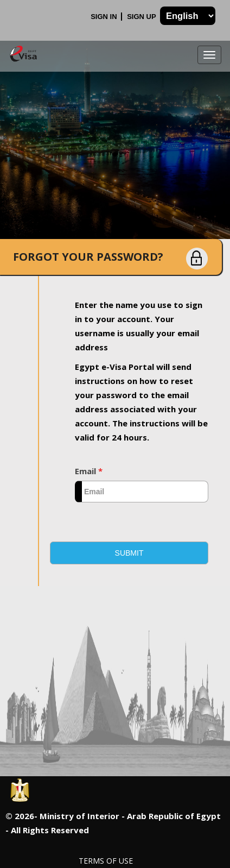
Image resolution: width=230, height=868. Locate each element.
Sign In (105, 17)
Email (89, 471)
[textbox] (142, 492)
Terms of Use (106, 861)
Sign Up (142, 17)
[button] (129, 553)
